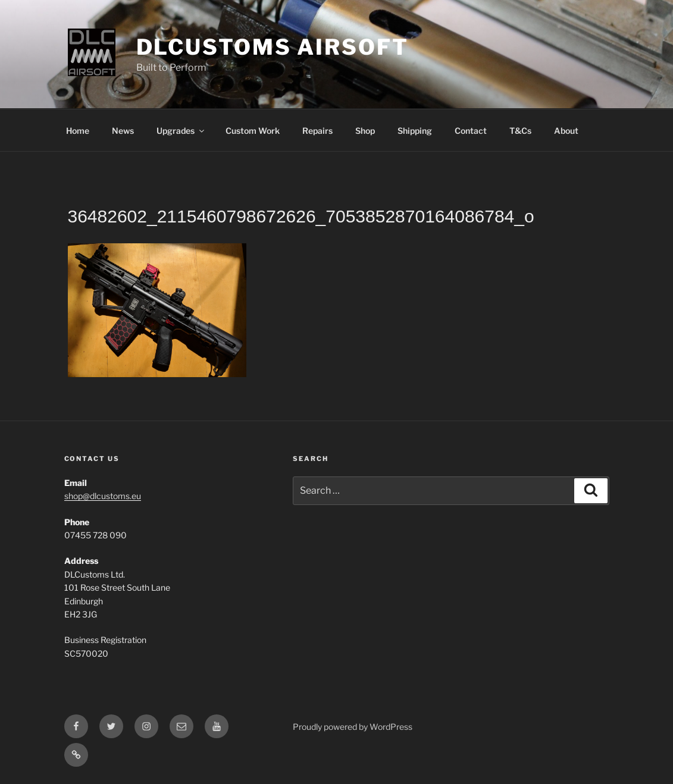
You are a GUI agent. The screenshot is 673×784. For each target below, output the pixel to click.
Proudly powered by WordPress (353, 727)
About (566, 131)
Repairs (317, 131)
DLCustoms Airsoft (273, 47)
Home (78, 131)
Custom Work (253, 131)
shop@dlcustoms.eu (103, 496)
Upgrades (181, 131)
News (123, 131)
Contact (471, 131)
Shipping (415, 131)
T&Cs (520, 131)
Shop (365, 131)
